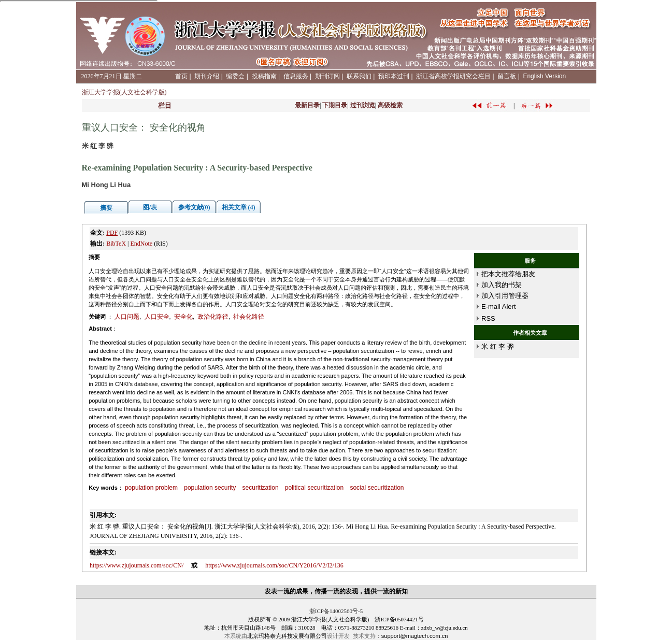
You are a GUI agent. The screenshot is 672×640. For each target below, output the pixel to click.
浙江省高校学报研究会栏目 (453, 76)
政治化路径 (213, 317)
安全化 (183, 317)
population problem (151, 488)
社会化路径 (249, 317)
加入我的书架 (502, 285)
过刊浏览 (363, 105)
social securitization (377, 488)
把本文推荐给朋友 (508, 274)
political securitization (314, 488)
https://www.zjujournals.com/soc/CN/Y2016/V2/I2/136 (274, 565)
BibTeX (116, 244)
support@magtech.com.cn (415, 636)
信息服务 (296, 76)
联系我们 (359, 76)
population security (210, 488)
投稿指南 (264, 76)
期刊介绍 (207, 76)
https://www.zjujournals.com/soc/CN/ (137, 565)
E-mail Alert (498, 307)
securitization (261, 488)
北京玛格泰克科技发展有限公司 (287, 636)
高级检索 (390, 105)
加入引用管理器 (505, 296)
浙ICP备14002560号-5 (336, 611)
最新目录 (307, 105)
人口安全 (157, 317)
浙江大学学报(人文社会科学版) (124, 92)
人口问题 (127, 317)
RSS (488, 318)
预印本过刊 (394, 76)
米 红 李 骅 (498, 346)
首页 (181, 76)
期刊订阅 (327, 76)
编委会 (235, 76)
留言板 (507, 76)
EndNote (141, 244)
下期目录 (335, 105)
